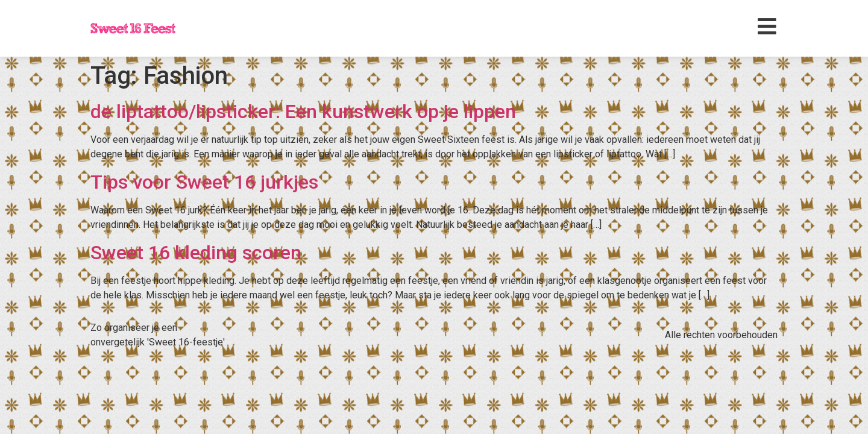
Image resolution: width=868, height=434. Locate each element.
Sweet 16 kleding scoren (196, 253)
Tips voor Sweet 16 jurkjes (204, 182)
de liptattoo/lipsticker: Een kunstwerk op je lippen (303, 112)
